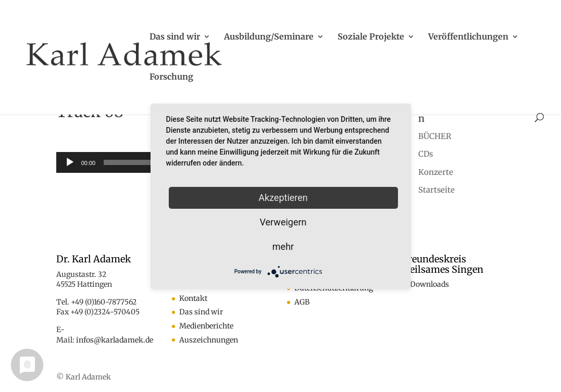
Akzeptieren (283, 198)
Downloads (429, 284)
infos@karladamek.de (115, 340)
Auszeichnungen (209, 340)
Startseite (437, 190)
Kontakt (193, 298)
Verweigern (283, 222)
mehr (283, 246)
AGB (302, 302)
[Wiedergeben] (70, 162)
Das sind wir (175, 37)
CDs (426, 154)
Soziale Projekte (371, 37)
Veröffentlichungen (468, 37)
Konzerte (436, 172)
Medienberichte (206, 326)
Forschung (171, 77)
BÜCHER (435, 136)
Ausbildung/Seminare (269, 37)
